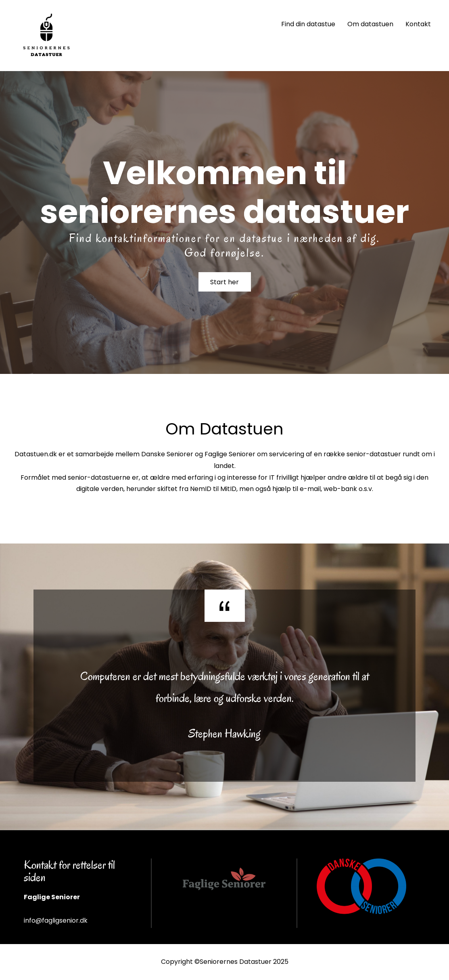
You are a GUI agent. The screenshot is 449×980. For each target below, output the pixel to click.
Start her (224, 282)
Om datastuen (370, 24)
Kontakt (418, 24)
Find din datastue (308, 24)
